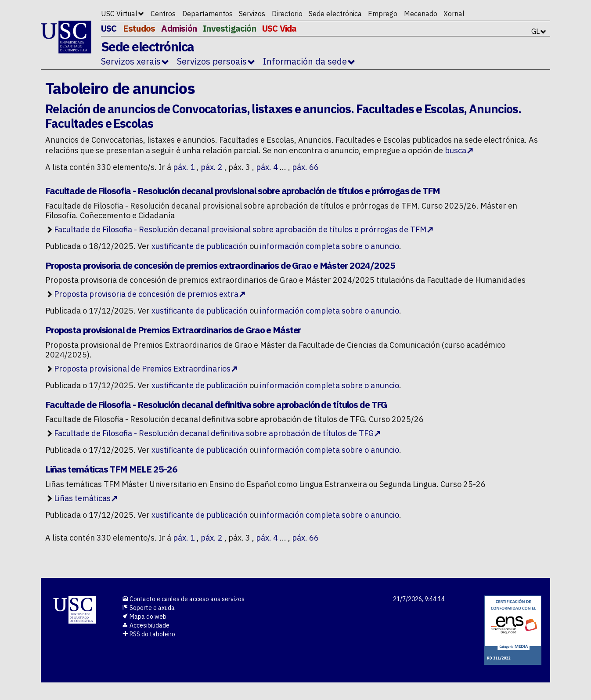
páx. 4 (267, 167)
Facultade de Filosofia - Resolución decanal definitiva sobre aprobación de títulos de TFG (214, 433)
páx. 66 (305, 167)
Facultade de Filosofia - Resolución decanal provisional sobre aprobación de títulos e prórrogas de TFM (240, 229)
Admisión (179, 28)
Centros (163, 14)
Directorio (287, 14)
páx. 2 (212, 167)
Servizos (252, 14)
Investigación (229, 28)
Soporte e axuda (148, 608)
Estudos (139, 28)
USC (109, 28)
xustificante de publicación (200, 246)
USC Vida (279, 28)
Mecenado (421, 14)
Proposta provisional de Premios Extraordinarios (142, 369)
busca (456, 150)
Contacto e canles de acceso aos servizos (183, 599)
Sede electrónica (335, 14)
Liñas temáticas (82, 498)
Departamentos (207, 14)
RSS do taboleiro (149, 634)
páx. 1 (184, 167)
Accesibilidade (146, 625)
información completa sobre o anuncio (330, 246)
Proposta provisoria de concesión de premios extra (146, 294)
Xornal (454, 14)
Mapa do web (144, 617)
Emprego (383, 14)
